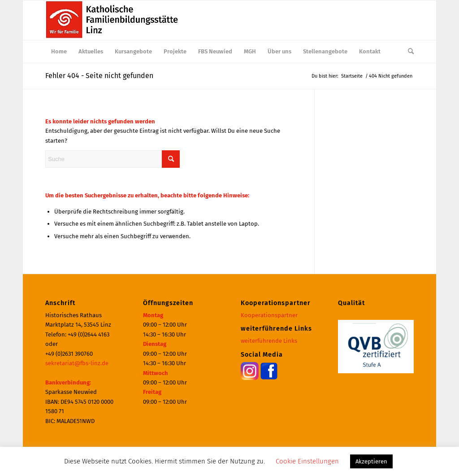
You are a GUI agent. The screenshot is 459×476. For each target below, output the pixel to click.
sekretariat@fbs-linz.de (77, 363)
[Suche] (408, 52)
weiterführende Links (269, 341)
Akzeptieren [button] (371, 461)
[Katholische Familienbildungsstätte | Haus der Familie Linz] (113, 20)
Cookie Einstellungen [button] (307, 461)
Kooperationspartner (269, 315)
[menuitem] (59, 52)
